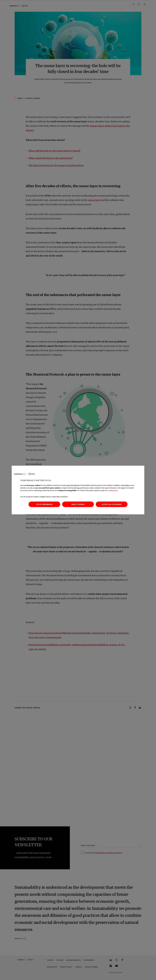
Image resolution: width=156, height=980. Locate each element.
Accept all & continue (112, 504)
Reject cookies (78, 504)
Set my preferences (44, 504)
